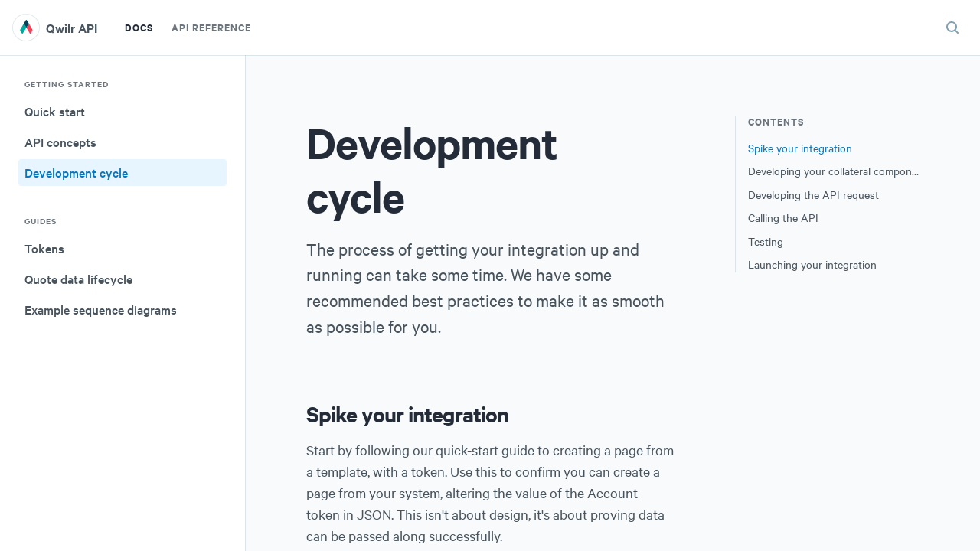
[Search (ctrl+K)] (952, 28)
